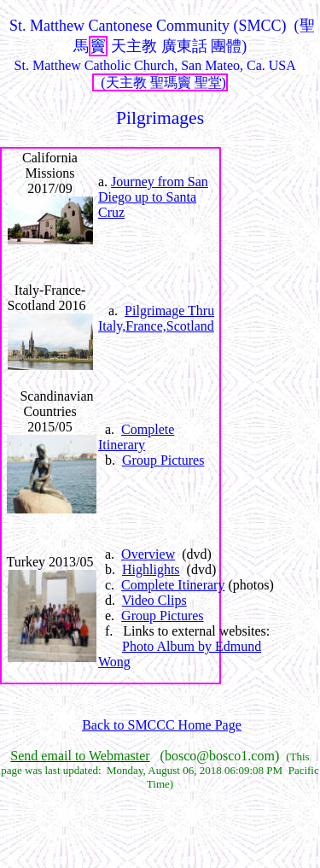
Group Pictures (163, 460)
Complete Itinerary (136, 437)
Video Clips (154, 600)
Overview (148, 554)
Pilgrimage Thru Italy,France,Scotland (156, 318)
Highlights (151, 569)
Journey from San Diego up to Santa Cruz (153, 197)
